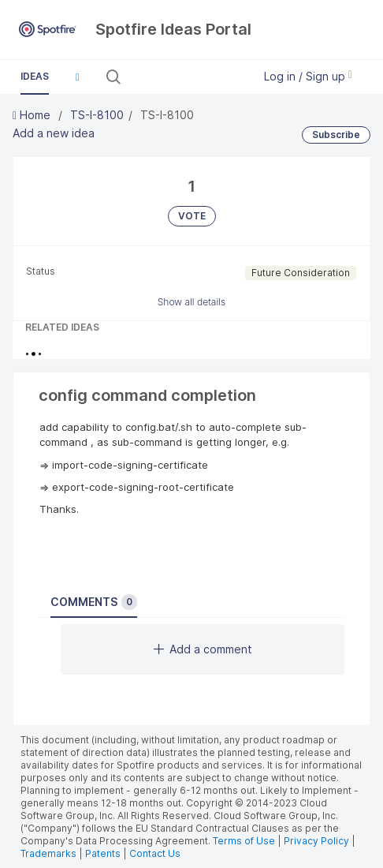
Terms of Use (244, 841)
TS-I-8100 (97, 115)
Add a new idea (54, 133)
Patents (103, 853)
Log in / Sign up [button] (308, 76)
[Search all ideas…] (186, 77)
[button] (77, 77)
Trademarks (50, 853)
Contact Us (155, 853)
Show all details (192, 302)
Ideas (35, 76)
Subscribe (336, 135)
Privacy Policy (316, 841)
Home (33, 115)
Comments (94, 602)
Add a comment (203, 649)
